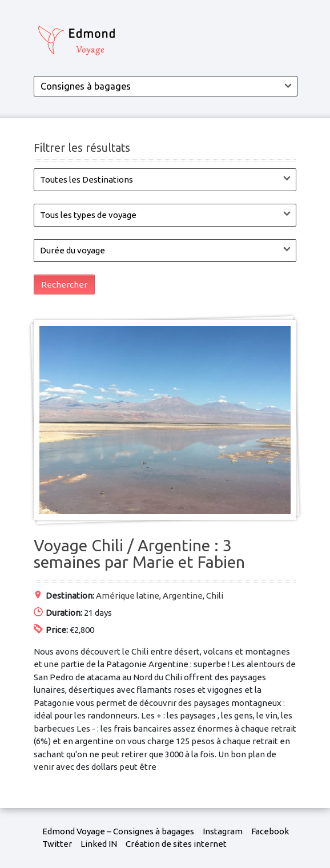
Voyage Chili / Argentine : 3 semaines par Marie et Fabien (139, 553)
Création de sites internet (176, 844)
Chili (215, 596)
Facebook (270, 831)
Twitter (57, 844)
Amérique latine (128, 596)
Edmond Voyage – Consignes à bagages (118, 831)
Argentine (183, 596)
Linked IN (99, 844)
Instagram (223, 831)
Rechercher (64, 284)
